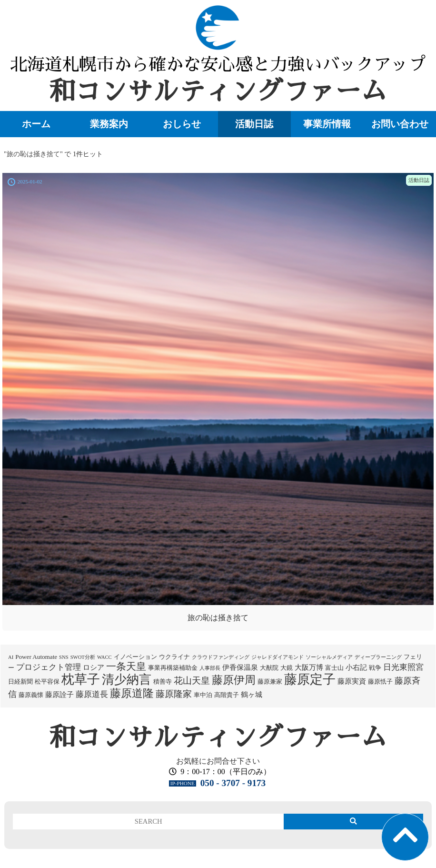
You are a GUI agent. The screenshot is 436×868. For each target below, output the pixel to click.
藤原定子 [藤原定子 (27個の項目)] (310, 679)
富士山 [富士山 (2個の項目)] (334, 668)
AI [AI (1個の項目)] (11, 657)
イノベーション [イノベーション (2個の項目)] (135, 657)
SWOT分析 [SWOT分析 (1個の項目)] (83, 657)
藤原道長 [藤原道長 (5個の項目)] (92, 694)
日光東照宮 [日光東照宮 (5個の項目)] (403, 667)
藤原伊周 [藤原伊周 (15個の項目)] (234, 680)
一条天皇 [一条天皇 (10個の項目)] (126, 666)
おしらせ (182, 124)
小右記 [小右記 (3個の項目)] (356, 667)
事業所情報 (327, 124)
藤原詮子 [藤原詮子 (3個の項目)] (59, 695)
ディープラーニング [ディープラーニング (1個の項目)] (378, 657)
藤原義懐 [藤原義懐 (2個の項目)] (31, 695)
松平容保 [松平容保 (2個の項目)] (47, 681)
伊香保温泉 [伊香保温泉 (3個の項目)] (240, 667)
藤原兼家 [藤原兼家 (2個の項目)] (270, 681)
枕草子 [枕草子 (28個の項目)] (81, 679)
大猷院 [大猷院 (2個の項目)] (269, 668)
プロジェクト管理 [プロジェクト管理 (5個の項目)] (49, 667)
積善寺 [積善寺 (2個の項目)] (163, 681)
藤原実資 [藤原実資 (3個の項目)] (352, 681)
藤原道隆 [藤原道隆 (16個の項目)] (132, 693)
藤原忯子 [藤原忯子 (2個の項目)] (380, 681)
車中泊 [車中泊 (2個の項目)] (203, 695)
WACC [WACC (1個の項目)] (104, 657)
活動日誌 (254, 124)
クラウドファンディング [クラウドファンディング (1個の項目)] (221, 657)
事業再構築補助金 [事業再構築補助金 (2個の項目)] (173, 668)
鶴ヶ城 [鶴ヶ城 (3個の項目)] (252, 695)
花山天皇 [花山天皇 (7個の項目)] (192, 681)
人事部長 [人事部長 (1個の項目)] (210, 668)
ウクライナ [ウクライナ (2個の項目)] (174, 657)
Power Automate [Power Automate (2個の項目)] (36, 657)
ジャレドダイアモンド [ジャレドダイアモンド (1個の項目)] (277, 657)
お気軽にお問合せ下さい (218, 761)
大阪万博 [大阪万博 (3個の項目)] (309, 667)
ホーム (36, 124)
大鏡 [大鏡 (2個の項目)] (287, 668)
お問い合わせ (400, 124)
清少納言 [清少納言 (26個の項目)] (127, 680)
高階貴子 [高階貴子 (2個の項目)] (227, 695)
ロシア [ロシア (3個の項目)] (94, 667)
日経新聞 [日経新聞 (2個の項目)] (20, 681)
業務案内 (109, 124)
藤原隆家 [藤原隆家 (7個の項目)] (174, 694)
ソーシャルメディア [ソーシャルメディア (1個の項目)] (329, 657)
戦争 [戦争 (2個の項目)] (375, 668)
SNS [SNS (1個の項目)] (64, 657)
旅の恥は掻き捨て (218, 618)
